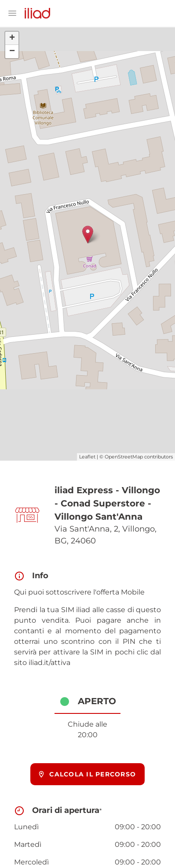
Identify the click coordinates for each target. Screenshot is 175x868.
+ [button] (12, 38)
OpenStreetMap (124, 457)
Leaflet (87, 457)
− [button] (12, 52)
